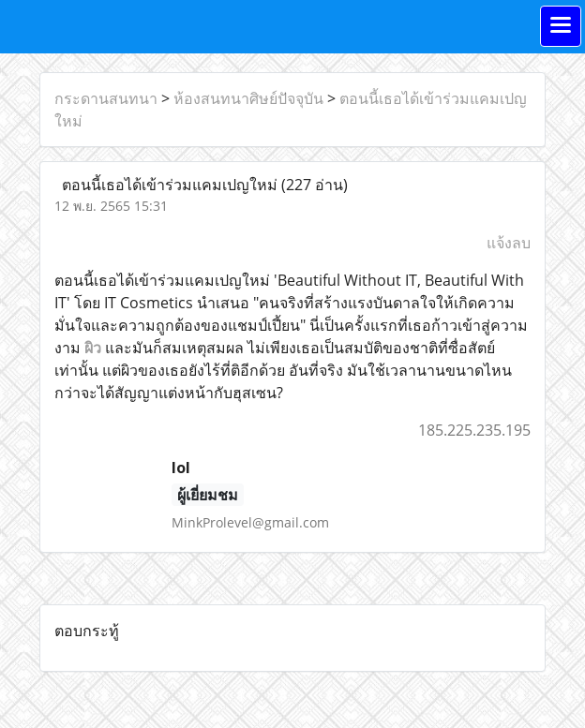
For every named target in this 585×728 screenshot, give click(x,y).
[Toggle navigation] (561, 26)
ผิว (93, 348)
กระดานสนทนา (106, 98)
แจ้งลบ (509, 243)
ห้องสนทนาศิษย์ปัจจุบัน (248, 98)
